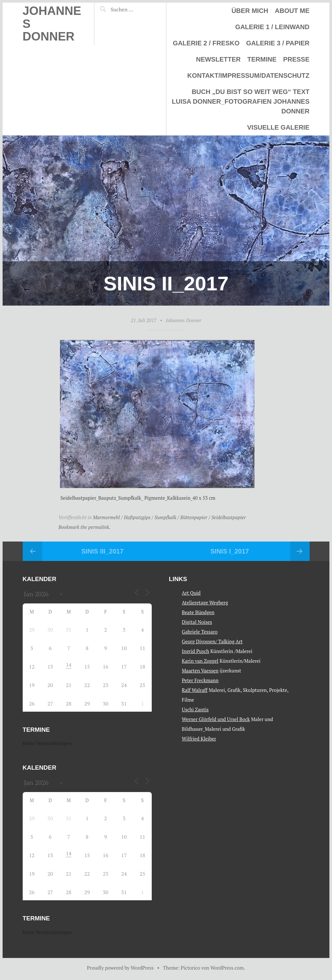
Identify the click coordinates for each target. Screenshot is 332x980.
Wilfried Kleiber (199, 739)
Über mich (250, 11)
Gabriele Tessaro (200, 632)
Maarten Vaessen (200, 671)
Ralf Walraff (195, 690)
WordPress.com (227, 968)
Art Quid (191, 593)
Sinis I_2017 (230, 551)
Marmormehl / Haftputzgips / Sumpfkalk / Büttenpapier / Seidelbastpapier (169, 517)
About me (292, 11)
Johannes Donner (183, 320)
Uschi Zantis (195, 709)
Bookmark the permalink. (84, 527)
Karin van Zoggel (200, 661)
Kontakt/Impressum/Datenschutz (248, 76)
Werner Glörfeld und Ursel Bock (216, 719)
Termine (262, 59)
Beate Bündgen (198, 612)
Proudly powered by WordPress (120, 968)
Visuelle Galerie (278, 127)
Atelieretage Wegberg (205, 602)
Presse (296, 59)
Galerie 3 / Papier (278, 43)
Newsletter (218, 59)
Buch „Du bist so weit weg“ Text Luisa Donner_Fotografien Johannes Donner (241, 101)
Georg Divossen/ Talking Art (212, 641)
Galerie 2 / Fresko (206, 43)
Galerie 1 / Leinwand (273, 27)
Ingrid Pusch (196, 651)
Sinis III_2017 (102, 551)
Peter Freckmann (200, 680)
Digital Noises (197, 622)
